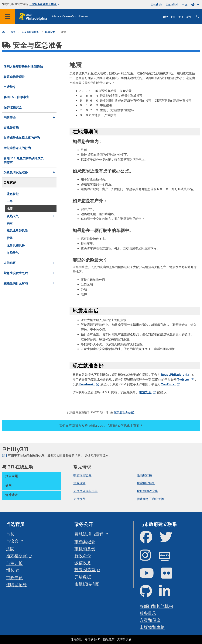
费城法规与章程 (90, 534)
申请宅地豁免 (82, 475)
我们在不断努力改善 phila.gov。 (101, 426)
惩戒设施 (79, 483)
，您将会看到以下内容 (44, 4)
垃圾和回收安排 (147, 491)
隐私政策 (109, 639)
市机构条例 (85, 549)
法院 (10, 549)
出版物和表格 (152, 627)
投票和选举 (85, 569)
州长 (11, 570)
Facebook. (87, 384)
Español (172, 4)
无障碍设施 (124, 639)
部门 (181, 17)
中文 (185, 4)
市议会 (13, 541)
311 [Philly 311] (5, 456)
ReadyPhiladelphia (175, 375)
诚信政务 (83, 563)
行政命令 (83, 556)
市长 (10, 534)
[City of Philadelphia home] (35, 17)
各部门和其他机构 (156, 606)
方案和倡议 (150, 620)
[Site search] (197, 16)
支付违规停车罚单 (85, 491)
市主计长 (14, 563)
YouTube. (168, 384)
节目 (173, 17)
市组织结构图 (87, 584)
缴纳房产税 (144, 475)
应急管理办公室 (124, 412)
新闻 (189, 17)
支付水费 (79, 499)
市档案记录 (85, 542)
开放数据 (83, 577)
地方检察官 (17, 556)
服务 (165, 17)
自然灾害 (50, 32)
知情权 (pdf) (93, 639)
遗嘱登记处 (16, 584)
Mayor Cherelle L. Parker (70, 16)
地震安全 (146, 392)
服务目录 (148, 613)
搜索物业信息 (146, 483)
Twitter (184, 380)
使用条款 (76, 639)
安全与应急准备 (31, 32)
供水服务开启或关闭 (150, 499)
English (156, 4)
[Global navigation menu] (8, 17)
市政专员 (14, 577)
